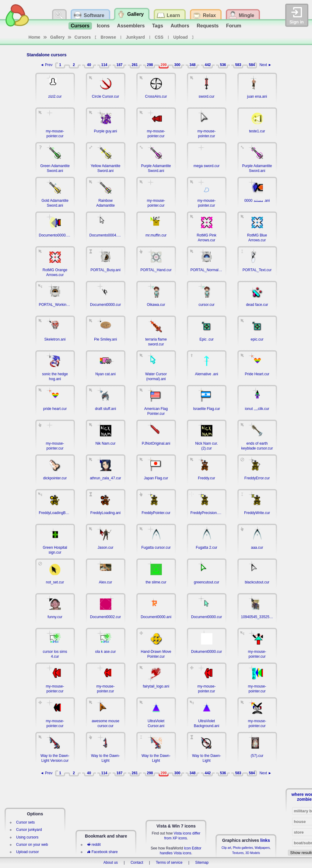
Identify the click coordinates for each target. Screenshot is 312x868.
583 (238, 65)
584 (252, 65)
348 (192, 65)
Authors (180, 26)
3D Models (253, 853)
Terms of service (169, 863)
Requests (208, 26)
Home (35, 37)
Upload (180, 37)
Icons (103, 26)
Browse (109, 37)
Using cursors (27, 837)
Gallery (57, 37)
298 (150, 65)
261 (135, 65)
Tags (158, 26)
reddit (94, 845)
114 (104, 65)
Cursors (80, 26)
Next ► (266, 65)
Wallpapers (262, 848)
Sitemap (202, 863)
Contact (137, 863)
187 (119, 65)
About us (111, 863)
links (265, 840)
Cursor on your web (32, 845)
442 (208, 65)
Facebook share (102, 852)
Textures (238, 853)
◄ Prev (47, 65)
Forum (234, 26)
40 (89, 65)
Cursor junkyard (29, 830)
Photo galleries (243, 848)
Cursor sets (25, 822)
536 (223, 65)
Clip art (226, 848)
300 (177, 65)
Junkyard (135, 37)
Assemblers (131, 26)
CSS (159, 37)
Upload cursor (28, 852)
